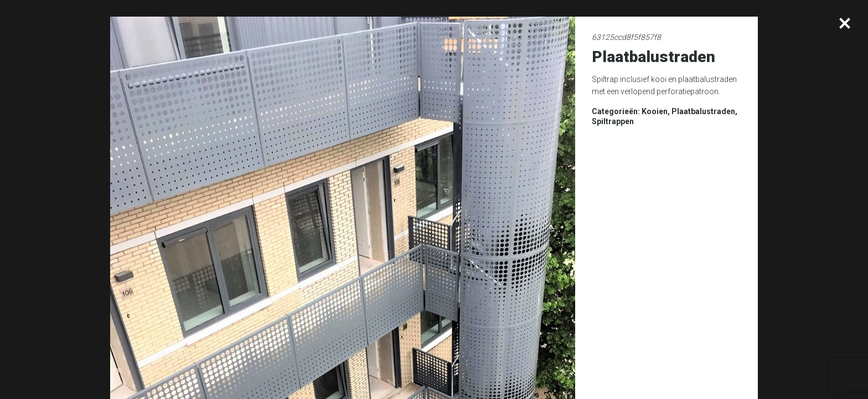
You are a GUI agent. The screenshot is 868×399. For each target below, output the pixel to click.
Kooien (655, 111)
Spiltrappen (613, 121)
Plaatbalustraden (703, 111)
